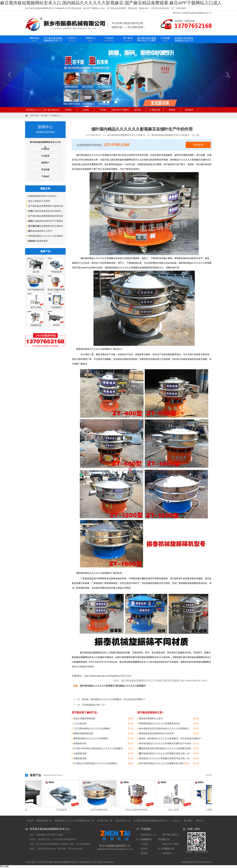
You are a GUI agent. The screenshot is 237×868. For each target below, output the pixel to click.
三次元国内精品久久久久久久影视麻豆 (92, 728)
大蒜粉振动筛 (80, 753)
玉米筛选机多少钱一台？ (94, 705)
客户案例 (128, 40)
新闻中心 (91, 40)
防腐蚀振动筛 (80, 743)
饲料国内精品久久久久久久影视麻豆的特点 (160, 723)
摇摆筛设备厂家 (44, 821)
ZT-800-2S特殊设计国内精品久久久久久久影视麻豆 (98, 748)
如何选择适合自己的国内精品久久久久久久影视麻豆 (164, 728)
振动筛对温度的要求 (38, 241)
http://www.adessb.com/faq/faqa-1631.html (108, 676)
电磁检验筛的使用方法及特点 (42, 196)
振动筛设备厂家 (105, 821)
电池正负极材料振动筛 (84, 718)
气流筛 (103, 110)
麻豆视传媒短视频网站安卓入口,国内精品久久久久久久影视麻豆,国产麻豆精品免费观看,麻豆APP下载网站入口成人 (111, 3)
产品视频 (165, 40)
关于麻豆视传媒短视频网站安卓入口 (53, 41)
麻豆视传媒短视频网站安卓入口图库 (147, 41)
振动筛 (44, 115)
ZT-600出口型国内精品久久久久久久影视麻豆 (95, 763)
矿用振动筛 (155, 110)
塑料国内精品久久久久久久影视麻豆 (91, 738)
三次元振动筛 (80, 723)
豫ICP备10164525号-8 (201, 862)
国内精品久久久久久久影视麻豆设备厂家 (74, 821)
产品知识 (109, 40)
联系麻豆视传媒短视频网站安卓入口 (197, 13)
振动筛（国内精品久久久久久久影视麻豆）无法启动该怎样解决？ (170, 738)
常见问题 (45, 170)
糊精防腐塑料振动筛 (83, 733)
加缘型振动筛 (80, 758)
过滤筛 (86, 110)
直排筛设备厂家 (123, 821)
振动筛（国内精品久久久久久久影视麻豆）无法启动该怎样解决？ (114, 699)
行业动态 (45, 149)
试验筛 (68, 110)
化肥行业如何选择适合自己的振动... (45, 211)
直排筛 (137, 110)
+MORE (209, 775)
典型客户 (45, 163)
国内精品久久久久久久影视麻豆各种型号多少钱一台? (165, 758)
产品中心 (72, 40)
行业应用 (45, 156)
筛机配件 (189, 110)
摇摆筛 (172, 110)
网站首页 (177, 13)
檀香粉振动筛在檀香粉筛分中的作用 (156, 733)
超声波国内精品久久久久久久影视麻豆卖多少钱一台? (165, 753)
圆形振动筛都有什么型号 (40, 231)
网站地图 (185, 862)
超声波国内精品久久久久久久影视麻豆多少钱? (161, 763)
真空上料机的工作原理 (39, 201)
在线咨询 (198, 145)
